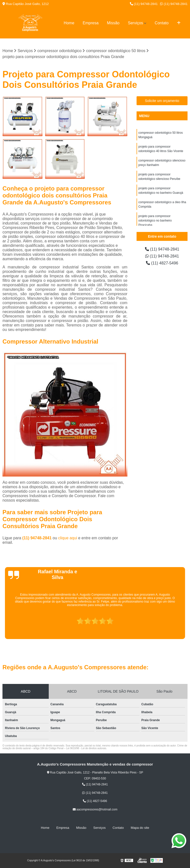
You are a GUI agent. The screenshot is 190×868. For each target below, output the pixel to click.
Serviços (135, 23)
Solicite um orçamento (162, 101)
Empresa (91, 23)
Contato (162, 23)
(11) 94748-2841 (144, 4)
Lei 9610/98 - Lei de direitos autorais (86, 748)
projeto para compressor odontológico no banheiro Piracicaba (155, 221)
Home (69, 23)
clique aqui (68, 538)
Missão (113, 23)
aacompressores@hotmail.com (95, 809)
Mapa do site (140, 828)
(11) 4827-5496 (162, 263)
